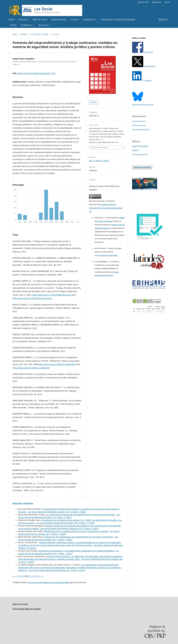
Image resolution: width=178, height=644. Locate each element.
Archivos (75, 19)
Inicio (15, 34)
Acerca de (43, 25)
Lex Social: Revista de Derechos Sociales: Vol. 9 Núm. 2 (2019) (69, 516)
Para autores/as (139, 125)
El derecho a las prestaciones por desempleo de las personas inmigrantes (79, 537)
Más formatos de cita (100, 147)
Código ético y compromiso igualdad (118, 19)
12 (32, 576)
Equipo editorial (59, 19)
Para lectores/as (139, 121)
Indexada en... (90, 19)
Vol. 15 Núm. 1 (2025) (40, 34)
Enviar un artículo (142, 167)
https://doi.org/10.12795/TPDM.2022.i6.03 (52, 295)
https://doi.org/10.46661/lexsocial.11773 (36, 73)
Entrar (167, 2)
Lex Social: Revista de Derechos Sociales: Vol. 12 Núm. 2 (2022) (69, 528)
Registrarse (157, 2)
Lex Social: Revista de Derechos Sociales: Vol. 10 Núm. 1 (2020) (65, 523)
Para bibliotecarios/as (141, 129)
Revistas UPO (143, 2)
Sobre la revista (40, 19)
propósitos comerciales (108, 255)
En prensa (23, 19)
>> (42, 576)
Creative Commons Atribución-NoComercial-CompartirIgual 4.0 (106, 208)
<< (14, 576)
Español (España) (140, 146)
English (136, 150)
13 (35, 576)
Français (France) (140, 154)
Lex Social (142, 52)
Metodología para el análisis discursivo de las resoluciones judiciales (77, 531)
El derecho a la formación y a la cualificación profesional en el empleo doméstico (77, 551)
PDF (95, 102)
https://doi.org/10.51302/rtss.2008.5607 (57, 364)
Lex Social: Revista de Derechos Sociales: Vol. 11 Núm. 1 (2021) (68, 538)
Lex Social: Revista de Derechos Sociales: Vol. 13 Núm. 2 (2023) (57, 512)
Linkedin (148, 81)
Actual (11, 19)
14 (38, 576)
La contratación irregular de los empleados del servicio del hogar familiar (81, 515)
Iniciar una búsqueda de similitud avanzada (48, 582)
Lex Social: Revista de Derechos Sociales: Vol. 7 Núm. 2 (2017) (57, 570)
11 (29, 576)
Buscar (163, 19)
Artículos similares (23, 504)
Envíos (13, 25)
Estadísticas (26, 25)
